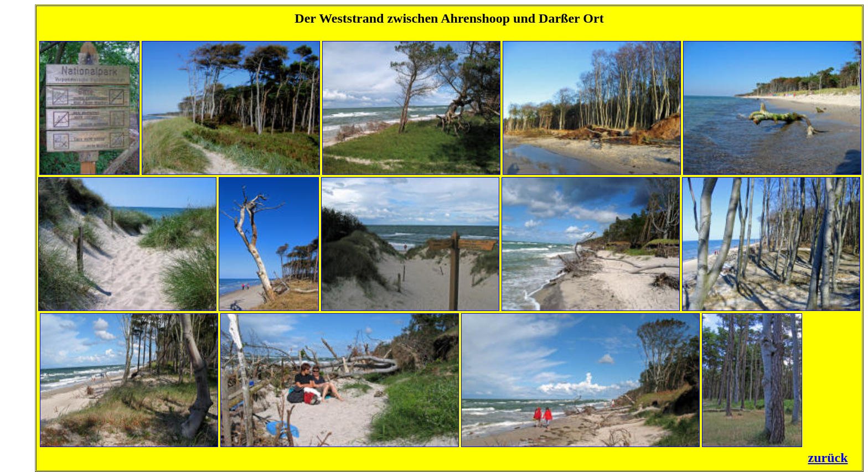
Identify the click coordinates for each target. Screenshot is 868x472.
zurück (828, 458)
